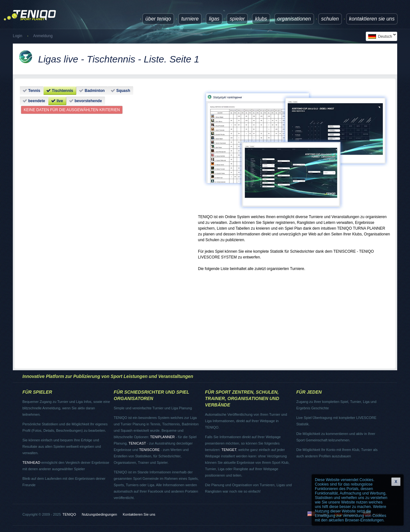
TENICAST (137, 443)
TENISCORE (149, 450)
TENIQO (69, 514)
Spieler (237, 19)
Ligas (214, 19)
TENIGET (229, 450)
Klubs (261, 19)
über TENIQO (158, 19)
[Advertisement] (294, 317)
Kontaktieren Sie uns (372, 19)
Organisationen (294, 19)
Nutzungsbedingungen (99, 514)
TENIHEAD (31, 462)
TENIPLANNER (163, 437)
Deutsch (381, 36)
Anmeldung (43, 36)
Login (17, 36)
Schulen (330, 19)
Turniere (190, 19)
